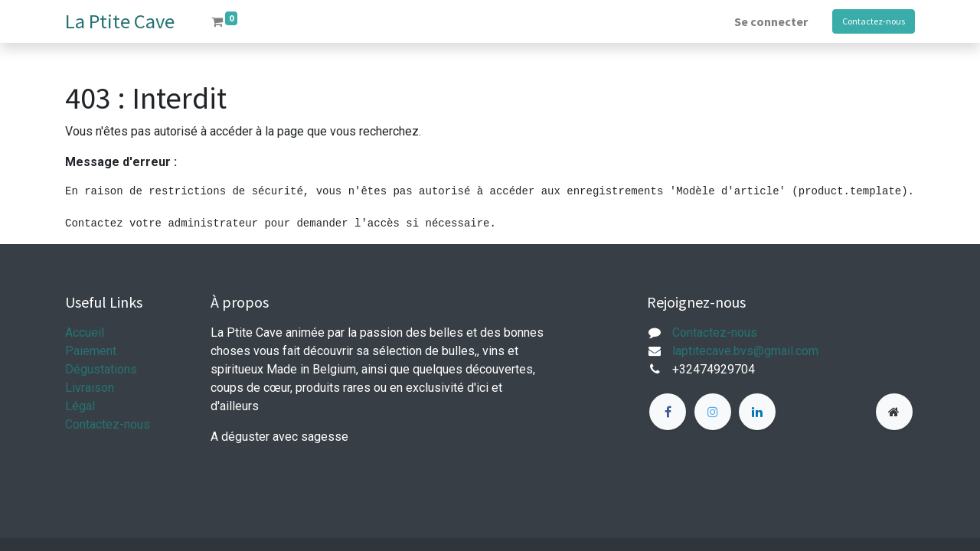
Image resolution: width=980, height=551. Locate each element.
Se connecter (771, 21)
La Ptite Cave (120, 21)
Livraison (90, 388)
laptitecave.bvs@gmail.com (745, 351)
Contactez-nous (874, 21)
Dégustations (101, 369)
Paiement (91, 351)
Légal (80, 406)
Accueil (85, 333)
